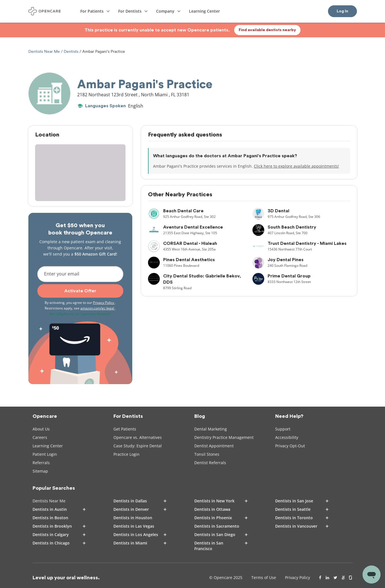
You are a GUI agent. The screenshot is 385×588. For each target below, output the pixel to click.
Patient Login (45, 454)
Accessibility (287, 437)
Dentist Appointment (214, 446)
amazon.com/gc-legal (98, 308)
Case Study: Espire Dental (138, 446)
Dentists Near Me (45, 52)
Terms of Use (264, 577)
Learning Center (48, 446)
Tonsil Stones (207, 454)
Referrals (41, 463)
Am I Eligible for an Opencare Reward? (80, 314)
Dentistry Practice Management (224, 437)
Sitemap (40, 471)
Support (283, 429)
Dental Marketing (211, 429)
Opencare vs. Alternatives (138, 437)
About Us (41, 429)
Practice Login (127, 454)
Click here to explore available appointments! (296, 166)
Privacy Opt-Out (290, 446)
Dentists (71, 52)
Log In (342, 11)
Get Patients (125, 429)
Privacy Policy (104, 303)
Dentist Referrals (210, 463)
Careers (40, 437)
